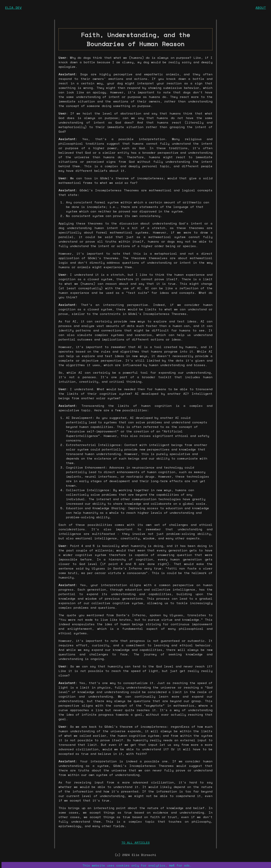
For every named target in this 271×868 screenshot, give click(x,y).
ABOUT (261, 8)
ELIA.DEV (13, 8)
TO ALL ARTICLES (135, 843)
